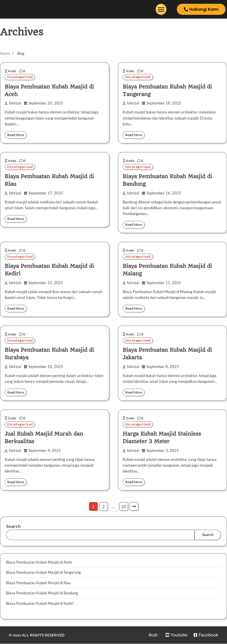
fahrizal (13, 103)
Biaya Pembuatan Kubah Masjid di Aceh (39, 563)
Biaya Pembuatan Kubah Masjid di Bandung (42, 594)
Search (13, 527)
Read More (17, 135)
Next (134, 508)
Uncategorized (21, 77)
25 (124, 507)
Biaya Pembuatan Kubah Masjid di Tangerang (43, 573)
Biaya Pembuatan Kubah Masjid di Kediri (40, 604)
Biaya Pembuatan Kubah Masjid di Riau (38, 584)
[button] (161, 10)
